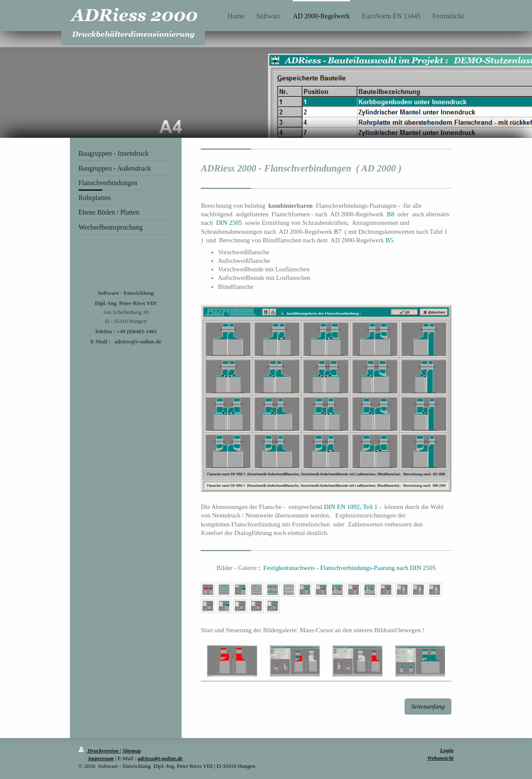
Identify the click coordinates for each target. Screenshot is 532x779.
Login (447, 750)
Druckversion (99, 751)
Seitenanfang (428, 706)
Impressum (101, 758)
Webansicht (440, 758)
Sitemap (132, 751)
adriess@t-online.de (160, 758)
